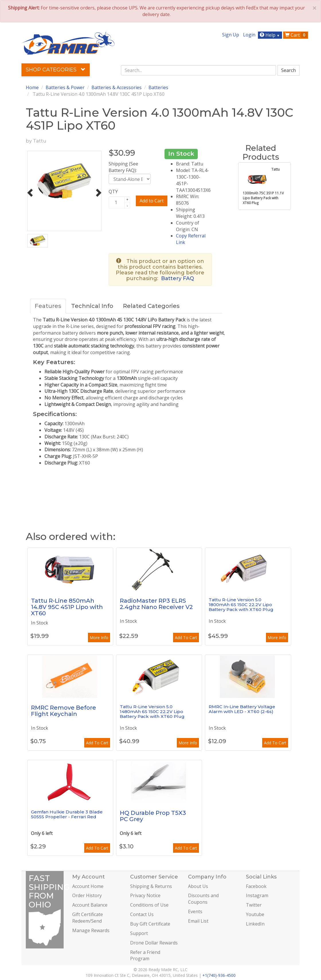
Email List (198, 921)
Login (249, 35)
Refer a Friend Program (145, 955)
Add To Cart (186, 638)
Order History (87, 895)
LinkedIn (255, 924)
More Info (99, 638)
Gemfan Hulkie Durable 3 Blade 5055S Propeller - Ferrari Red (67, 814)
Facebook (256, 886)
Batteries (158, 87)
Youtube (255, 914)
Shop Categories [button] (56, 70)
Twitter (254, 905)
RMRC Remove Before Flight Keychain (63, 711)
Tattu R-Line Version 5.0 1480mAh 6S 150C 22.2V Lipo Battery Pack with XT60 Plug (152, 711)
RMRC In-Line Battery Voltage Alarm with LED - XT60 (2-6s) (242, 709)
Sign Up (231, 35)
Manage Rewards (91, 930)
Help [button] (270, 35)
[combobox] (198, 70)
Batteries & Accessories (117, 87)
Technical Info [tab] (92, 306)
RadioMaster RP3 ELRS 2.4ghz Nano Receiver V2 (156, 604)
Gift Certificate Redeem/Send (88, 918)
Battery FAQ (178, 278)
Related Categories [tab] (151, 306)
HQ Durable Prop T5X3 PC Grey (153, 816)
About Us (198, 886)
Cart (296, 35)
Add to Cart (152, 201)
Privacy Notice (145, 895)
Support (139, 933)
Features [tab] (48, 306)
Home (32, 87)
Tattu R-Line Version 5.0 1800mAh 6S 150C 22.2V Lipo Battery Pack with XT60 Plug (241, 604)
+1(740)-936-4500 (219, 975)
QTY (113, 192)
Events (195, 911)
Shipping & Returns (151, 886)
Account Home (88, 886)
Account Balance (90, 905)
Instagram (257, 895)
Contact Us (142, 914)
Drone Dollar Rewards (154, 943)
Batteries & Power (65, 87)
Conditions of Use (149, 905)
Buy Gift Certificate (150, 924)
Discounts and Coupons (203, 899)
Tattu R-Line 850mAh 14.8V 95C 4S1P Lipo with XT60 (67, 607)
